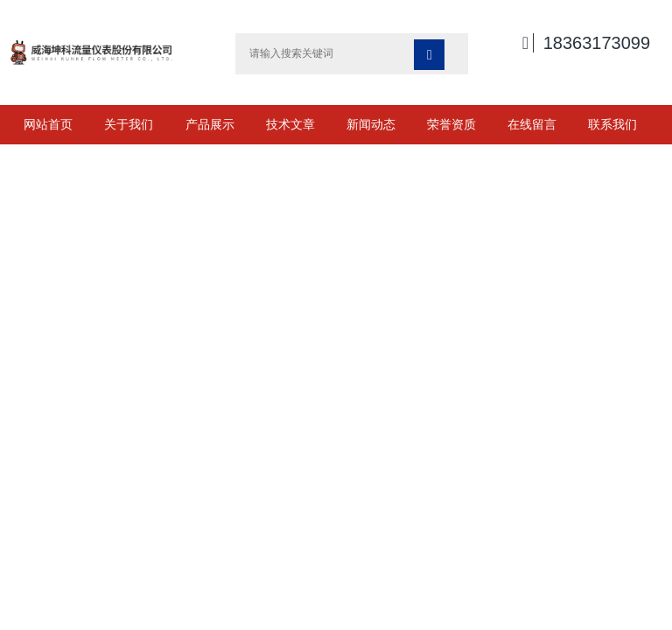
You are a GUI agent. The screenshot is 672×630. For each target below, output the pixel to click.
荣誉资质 (451, 124)
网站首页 (48, 124)
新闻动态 (371, 124)
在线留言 (532, 124)
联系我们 (612, 124)
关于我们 (129, 124)
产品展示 (210, 124)
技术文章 (290, 124)
